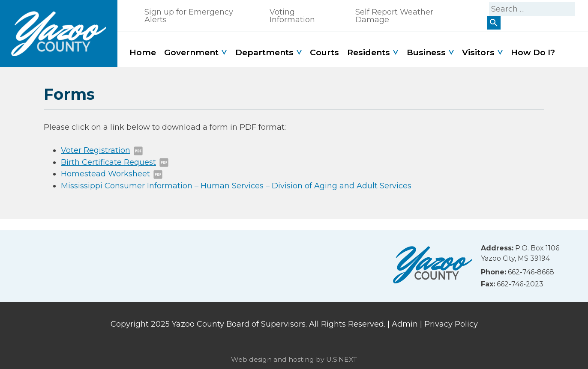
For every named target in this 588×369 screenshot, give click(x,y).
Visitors (478, 52)
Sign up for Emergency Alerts (189, 16)
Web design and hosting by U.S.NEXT (294, 359)
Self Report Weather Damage (394, 16)
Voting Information (292, 16)
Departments (264, 52)
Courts (324, 52)
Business (426, 52)
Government (191, 52)
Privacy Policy (451, 324)
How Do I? (533, 52)
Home (143, 52)
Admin (405, 324)
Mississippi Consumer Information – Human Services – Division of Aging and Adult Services (236, 186)
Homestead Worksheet (105, 174)
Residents (369, 52)
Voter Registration (96, 150)
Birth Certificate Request (108, 162)
